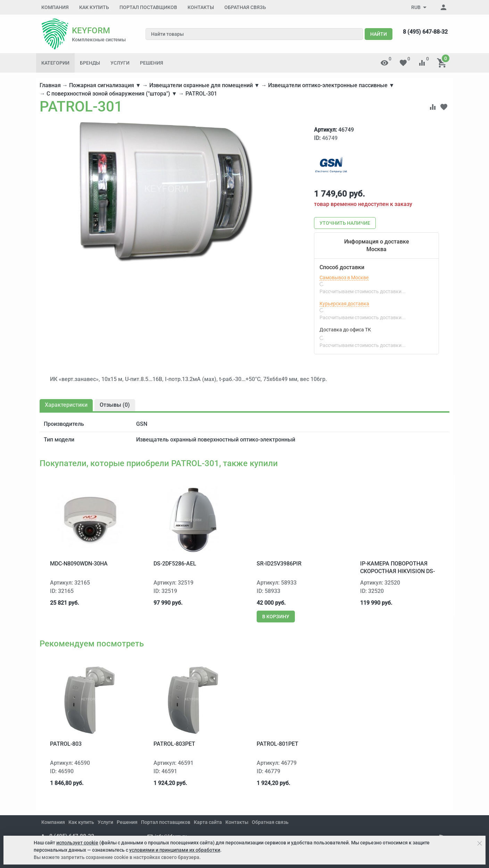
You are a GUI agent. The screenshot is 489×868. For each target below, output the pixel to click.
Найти (379, 34)
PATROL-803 (66, 744)
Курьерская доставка (344, 304)
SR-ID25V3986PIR (279, 564)
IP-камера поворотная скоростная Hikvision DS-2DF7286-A (397, 571)
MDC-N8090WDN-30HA (79, 564)
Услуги (120, 63)
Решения (152, 63)
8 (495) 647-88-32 (425, 32)
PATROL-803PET (174, 744)
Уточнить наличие (345, 223)
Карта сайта (208, 822)
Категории (55, 63)
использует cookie (77, 843)
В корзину (276, 617)
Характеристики (66, 405)
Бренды (90, 63)
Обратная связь (245, 7)
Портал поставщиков (148, 7)
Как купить (94, 7)
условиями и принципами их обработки (175, 850)
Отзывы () (115, 405)
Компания (55, 7)
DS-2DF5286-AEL (175, 564)
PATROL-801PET (277, 744)
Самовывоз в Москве (344, 278)
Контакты (201, 7)
